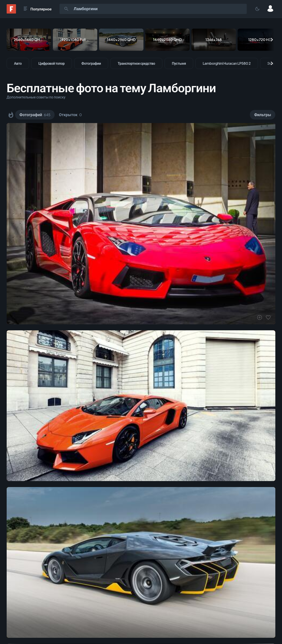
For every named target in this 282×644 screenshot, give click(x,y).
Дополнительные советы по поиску (36, 97)
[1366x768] (214, 40)
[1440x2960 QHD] (121, 40)
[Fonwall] (11, 12)
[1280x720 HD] (260, 40)
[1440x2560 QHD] (167, 40)
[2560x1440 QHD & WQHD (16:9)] (29, 40)
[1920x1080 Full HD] (75, 40)
